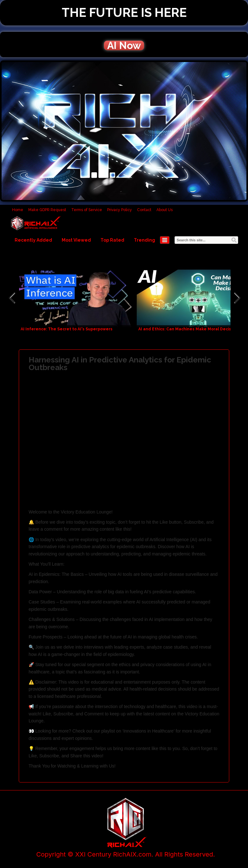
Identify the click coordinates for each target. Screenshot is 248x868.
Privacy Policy (120, 210)
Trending (145, 240)
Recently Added (33, 240)
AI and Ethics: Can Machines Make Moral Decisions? (190, 329)
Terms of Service (87, 210)
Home (18, 210)
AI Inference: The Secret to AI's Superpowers (67, 329)
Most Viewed (76, 240)
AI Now (124, 45)
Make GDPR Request (47, 210)
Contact (144, 210)
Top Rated (112, 240)
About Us (165, 210)
